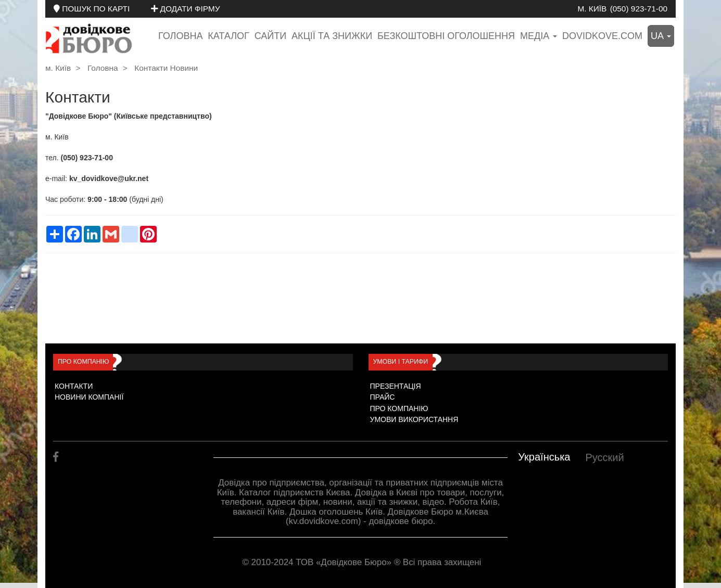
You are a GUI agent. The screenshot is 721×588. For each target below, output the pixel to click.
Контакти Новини (166, 68)
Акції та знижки (332, 36)
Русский (604, 457)
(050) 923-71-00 (639, 9)
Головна (180, 36)
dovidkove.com (602, 36)
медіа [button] (539, 36)
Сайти (270, 36)
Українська (544, 457)
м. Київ (592, 9)
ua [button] (661, 36)
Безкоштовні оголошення (446, 36)
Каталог (228, 36)
